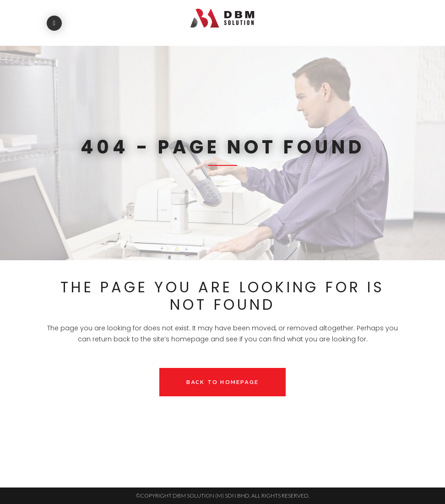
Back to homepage (222, 382)
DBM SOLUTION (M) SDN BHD (211, 496)
